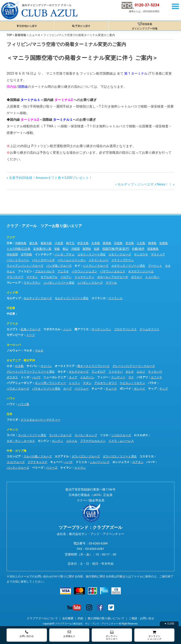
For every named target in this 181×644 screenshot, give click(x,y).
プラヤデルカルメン (93, 441)
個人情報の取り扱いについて (106, 618)
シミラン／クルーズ (96, 266)
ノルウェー (14, 350)
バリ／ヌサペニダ (43, 260)
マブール (111, 283)
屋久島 (33, 243)
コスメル (72, 441)
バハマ (151, 462)
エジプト (12, 329)
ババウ (36, 377)
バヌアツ (142, 377)
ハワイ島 (24, 404)
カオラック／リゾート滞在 (128, 266)
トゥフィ (74, 383)
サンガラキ (141, 254)
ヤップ (152, 389)
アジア (11, 237)
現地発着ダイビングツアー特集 (145, 26)
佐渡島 (164, 243)
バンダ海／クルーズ (59, 266)
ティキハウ (155, 372)
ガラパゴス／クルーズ (86, 456)
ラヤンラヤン (32, 283)
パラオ (152, 383)
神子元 (70, 243)
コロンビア (14, 456)
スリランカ (99, 298)
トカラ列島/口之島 (19, 249)
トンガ (25, 377)
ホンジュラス (121, 462)
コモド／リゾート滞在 (91, 254)
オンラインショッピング (154, 635)
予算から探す (83, 26)
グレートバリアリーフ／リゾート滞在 (31, 372)
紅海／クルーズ (31, 329)
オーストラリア (65, 366)
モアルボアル (49, 277)
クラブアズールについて (42, 618)
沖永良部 (12, 254)
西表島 (107, 243)
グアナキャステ (37, 462)
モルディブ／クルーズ (38, 298)
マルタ (28, 350)
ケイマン (66, 468)
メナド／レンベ (99, 260)
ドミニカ (81, 462)
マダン (87, 383)
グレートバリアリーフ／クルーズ (134, 366)
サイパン (32, 366)
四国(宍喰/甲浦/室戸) (116, 249)
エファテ (156, 377)
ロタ (9, 366)
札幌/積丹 (138, 249)
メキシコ (12, 430)
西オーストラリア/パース (93, 366)
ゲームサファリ (149, 329)
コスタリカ (147, 456)
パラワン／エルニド (113, 271)
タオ (168, 266)
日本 (9, 243)
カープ (67, 389)
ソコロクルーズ (121, 435)
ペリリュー (82, 389)
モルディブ (14, 298)
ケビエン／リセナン (132, 383)
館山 (66, 249)
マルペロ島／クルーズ (38, 456)
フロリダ (12, 420)
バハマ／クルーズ (18, 468)
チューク (97, 389)
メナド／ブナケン (123, 260)
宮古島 (130, 243)
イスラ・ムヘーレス (121, 441)
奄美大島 (46, 243)
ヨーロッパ (14, 345)
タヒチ (62, 372)
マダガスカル (52, 329)
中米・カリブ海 (16, 451)
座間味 (87, 249)
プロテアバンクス (125, 329)
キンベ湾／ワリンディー (50, 383)
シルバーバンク (100, 462)
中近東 (11, 308)
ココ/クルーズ (16, 462)
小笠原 (59, 243)
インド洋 (12, 293)
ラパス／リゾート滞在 (32, 435)
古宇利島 (26, 254)
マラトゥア (158, 254)
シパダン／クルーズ (90, 283)
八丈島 (141, 243)
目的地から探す (28, 26)
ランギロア (99, 372)
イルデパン (87, 377)
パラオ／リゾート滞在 (46, 389)
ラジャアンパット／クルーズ (25, 266)
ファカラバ (115, 372)
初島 (57, 249)
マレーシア (14, 283)
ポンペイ (125, 389)
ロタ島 (19, 366)
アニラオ (63, 271)
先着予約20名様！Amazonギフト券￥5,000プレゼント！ (51, 178)
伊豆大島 (83, 243)
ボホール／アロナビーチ (113, 277)
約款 (81, 618)
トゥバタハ (152, 277)
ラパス (11, 435)
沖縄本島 (21, 243)
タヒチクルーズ (79, 372)
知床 (97, 249)
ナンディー (118, 377)
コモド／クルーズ (120, 254)
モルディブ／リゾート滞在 (72, 298)
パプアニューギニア (19, 383)
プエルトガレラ (45, 271)
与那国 (75, 249)
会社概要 (68, 618)
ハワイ (11, 398)
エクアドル (62, 456)
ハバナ (69, 462)
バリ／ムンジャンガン (72, 260)
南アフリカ (82, 329)
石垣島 (118, 243)
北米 (9, 414)
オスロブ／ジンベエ (141, 271)
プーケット (155, 266)
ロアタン (138, 462)
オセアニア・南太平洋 (21, 360)
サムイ (11, 271)
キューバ (56, 462)
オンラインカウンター (112, 635)
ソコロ (104, 435)
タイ (77, 266)
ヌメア (73, 377)
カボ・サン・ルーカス (21, 441)
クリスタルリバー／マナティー (41, 420)
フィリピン (25, 271)
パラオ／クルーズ (18, 389)
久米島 (96, 243)
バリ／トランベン (18, 260)
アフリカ (12, 324)
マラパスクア (15, 277)
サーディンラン (101, 329)
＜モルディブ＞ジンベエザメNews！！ (143, 184)
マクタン (32, 277)
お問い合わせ (27, 634)
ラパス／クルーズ (60, 435)
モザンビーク (15, 335)
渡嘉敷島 (153, 249)
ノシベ (67, 329)
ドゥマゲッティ (84, 277)
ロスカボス (141, 435)
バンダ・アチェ (65, 254)
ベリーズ (38, 468)
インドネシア (43, 254)
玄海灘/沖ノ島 (42, 249)
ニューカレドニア (55, 377)
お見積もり (69, 634)
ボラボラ (12, 377)
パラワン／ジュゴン (84, 271)
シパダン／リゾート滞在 (59, 283)
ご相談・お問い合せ (141, 618)
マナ (131, 377)
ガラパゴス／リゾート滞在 (120, 456)
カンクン (43, 441)
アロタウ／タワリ (106, 383)
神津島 (152, 243)
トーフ (31, 335)
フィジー (103, 377)
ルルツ (141, 372)
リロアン (66, 277)
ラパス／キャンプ (86, 435)
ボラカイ (137, 277)
